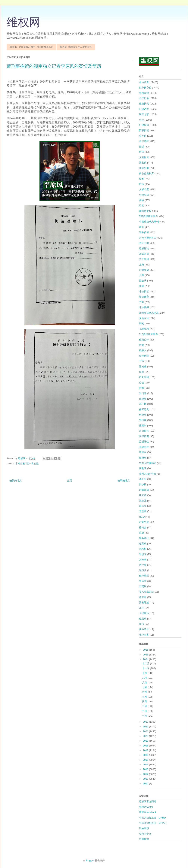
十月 (145, 673)
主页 (70, 481)
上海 (142, 265)
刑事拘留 (144, 130)
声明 (142, 227)
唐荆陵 (143, 468)
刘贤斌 (143, 586)
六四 (142, 275)
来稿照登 (144, 447)
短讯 (142, 624)
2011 (146, 779)
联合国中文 (145, 834)
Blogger (90, 860)
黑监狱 (143, 163)
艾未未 (143, 560)
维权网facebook (148, 812)
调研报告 (144, 431)
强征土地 (144, 243)
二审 (142, 361)
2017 (146, 750)
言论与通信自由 (148, 238)
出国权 (143, 506)
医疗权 (143, 565)
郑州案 (143, 420)
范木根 (143, 549)
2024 (146, 659)
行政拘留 (144, 125)
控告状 (143, 281)
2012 (146, 774)
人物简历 (144, 613)
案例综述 (144, 602)
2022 (146, 726)
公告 (142, 383)
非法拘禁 (144, 291)
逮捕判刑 (144, 168)
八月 (145, 683)
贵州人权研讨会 (148, 474)
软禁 (142, 206)
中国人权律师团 (148, 463)
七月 (145, 687)
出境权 (143, 399)
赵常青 (143, 597)
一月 (145, 716)
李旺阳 (143, 479)
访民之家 (144, 114)
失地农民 (144, 318)
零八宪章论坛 (146, 592)
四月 (145, 702)
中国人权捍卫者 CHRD (152, 818)
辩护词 (143, 484)
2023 (146, 722)
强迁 (142, 120)
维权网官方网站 (148, 801)
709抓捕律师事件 (149, 216)
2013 (146, 769)
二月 (145, 711)
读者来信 (144, 254)
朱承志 (143, 581)
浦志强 (143, 501)
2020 (146, 736)
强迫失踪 (144, 195)
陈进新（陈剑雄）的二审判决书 (76, 47)
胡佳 (142, 608)
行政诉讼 (144, 109)
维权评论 (144, 248)
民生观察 (144, 828)
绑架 (142, 324)
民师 (142, 372)
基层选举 (144, 141)
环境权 (143, 415)
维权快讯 (144, 104)
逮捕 (142, 286)
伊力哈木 (144, 629)
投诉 (142, 147)
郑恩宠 (143, 554)
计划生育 (144, 522)
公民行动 (144, 98)
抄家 (142, 388)
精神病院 (144, 356)
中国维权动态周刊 (149, 222)
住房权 (143, 619)
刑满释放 (144, 270)
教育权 (143, 544)
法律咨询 (144, 436)
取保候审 (144, 297)
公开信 (143, 136)
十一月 (146, 668)
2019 (146, 741)
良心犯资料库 (146, 173)
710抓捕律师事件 (149, 334)
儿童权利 (144, 329)
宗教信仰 (144, 232)
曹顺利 (143, 426)
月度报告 (144, 157)
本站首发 (20, 463)
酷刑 (142, 179)
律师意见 (144, 409)
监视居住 (144, 442)
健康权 (143, 458)
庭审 (142, 184)
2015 (146, 760)
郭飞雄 (143, 393)
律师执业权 (145, 211)
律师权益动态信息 (149, 313)
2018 (146, 746)
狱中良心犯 (32, 463)
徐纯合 (143, 527)
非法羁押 (144, 307)
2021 (146, 731)
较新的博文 (16, 481)
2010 (146, 783)
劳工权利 (144, 259)
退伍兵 (143, 570)
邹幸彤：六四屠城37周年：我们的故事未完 (31, 47)
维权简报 (144, 93)
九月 (145, 678)
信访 (142, 152)
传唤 (142, 200)
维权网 (23, 22)
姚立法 (143, 495)
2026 (146, 650)
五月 (145, 697)
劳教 (142, 302)
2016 (146, 755)
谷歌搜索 (144, 839)
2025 (146, 655)
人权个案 (144, 189)
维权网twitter (146, 807)
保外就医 (144, 576)
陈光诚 (143, 366)
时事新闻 (144, 490)
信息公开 (144, 340)
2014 (146, 765)
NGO (142, 517)
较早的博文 (124, 481)
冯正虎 (143, 404)
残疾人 (143, 350)
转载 (142, 345)
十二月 (146, 663)
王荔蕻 (143, 511)
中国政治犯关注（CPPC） (154, 823)
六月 (145, 692)
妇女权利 (144, 377)
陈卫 (142, 533)
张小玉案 (144, 635)
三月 (145, 706)
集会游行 (144, 538)
